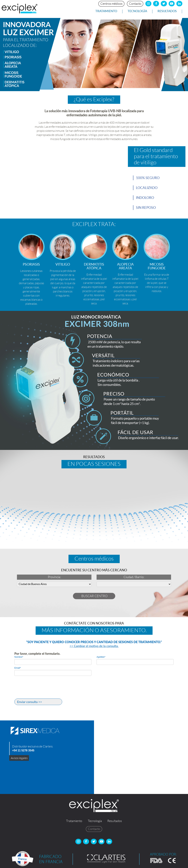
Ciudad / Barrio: (134, 577)
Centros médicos (111, 4)
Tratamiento (106, 11)
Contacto (135, 4)
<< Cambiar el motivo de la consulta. (94, 646)
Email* (18, 668)
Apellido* (101, 657)
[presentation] (40, 690)
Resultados (167, 11)
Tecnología (137, 11)
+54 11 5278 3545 (23, 750)
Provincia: (54, 577)
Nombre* (19, 657)
